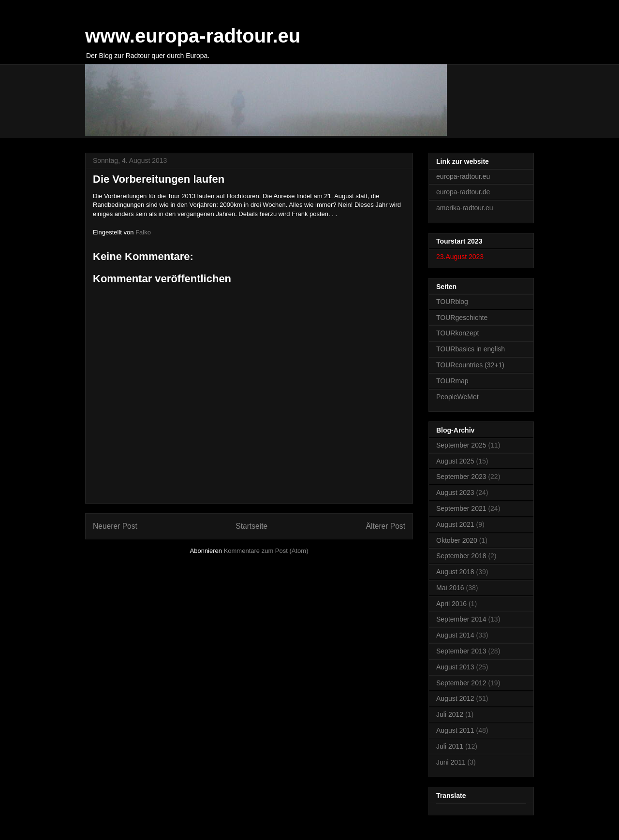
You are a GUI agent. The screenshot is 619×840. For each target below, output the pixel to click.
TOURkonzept (457, 333)
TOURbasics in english (471, 349)
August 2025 (455, 461)
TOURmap (452, 381)
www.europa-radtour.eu (193, 36)
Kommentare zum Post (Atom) (266, 551)
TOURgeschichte (462, 318)
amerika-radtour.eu (465, 208)
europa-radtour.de (463, 192)
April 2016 (451, 604)
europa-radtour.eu (463, 176)
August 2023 (455, 492)
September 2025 (461, 445)
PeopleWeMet (457, 397)
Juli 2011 (450, 746)
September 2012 (461, 683)
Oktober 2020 (457, 540)
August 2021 (455, 524)
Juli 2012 (450, 714)
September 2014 (461, 619)
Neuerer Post (115, 526)
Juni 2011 (451, 762)
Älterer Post (386, 526)
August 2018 (455, 572)
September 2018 (461, 556)
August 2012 (455, 698)
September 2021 (461, 508)
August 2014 (455, 635)
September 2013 (461, 651)
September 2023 (461, 477)
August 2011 (455, 730)
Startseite (251, 526)
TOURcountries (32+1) (470, 365)
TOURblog (452, 302)
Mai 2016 (450, 588)
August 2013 (455, 667)
